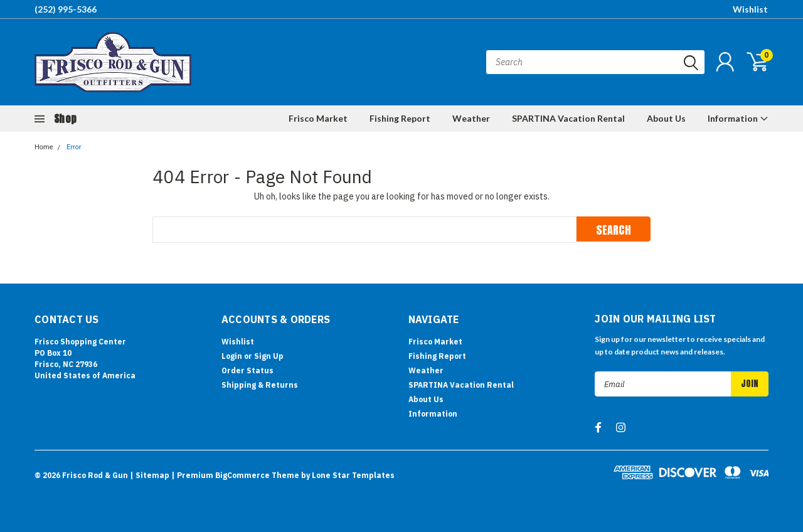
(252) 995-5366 (66, 9)
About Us (666, 118)
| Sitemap (150, 475)
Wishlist (750, 9)
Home (44, 147)
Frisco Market (318, 118)
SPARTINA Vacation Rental (568, 118)
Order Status (247, 370)
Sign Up (269, 356)
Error (74, 147)
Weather (471, 118)
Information (738, 118)
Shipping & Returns (260, 385)
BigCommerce (242, 475)
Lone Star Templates (353, 475)
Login (232, 356)
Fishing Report (400, 118)
